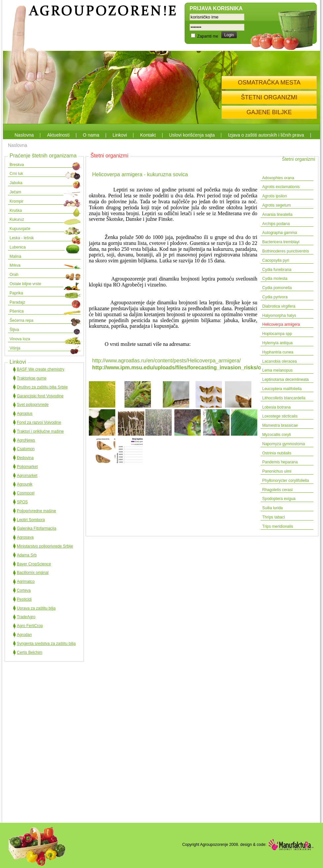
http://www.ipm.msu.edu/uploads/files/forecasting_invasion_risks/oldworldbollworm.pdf (203, 367)
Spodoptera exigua (279, 499)
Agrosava (25, 537)
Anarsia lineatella (277, 215)
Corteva (24, 590)
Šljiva (14, 330)
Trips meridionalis (278, 526)
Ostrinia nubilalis (277, 453)
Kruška (16, 211)
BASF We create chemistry (41, 369)
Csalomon (26, 449)
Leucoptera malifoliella (282, 389)
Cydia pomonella (277, 288)
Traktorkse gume (32, 378)
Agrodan (24, 635)
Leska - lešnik (22, 238)
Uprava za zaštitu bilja (36, 608)
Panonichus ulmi (277, 471)
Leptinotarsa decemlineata (286, 380)
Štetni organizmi (299, 159)
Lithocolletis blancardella (284, 398)
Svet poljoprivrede (33, 405)
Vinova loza (20, 339)
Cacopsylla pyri (276, 260)
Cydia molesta (275, 279)
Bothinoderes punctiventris (286, 251)
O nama (91, 135)
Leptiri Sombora (31, 520)
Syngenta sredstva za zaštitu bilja (46, 644)
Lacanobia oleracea (280, 361)
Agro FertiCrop (30, 626)
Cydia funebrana (277, 270)
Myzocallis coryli (277, 435)
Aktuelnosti (58, 135)
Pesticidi (24, 599)
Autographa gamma (280, 233)
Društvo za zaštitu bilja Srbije (42, 387)
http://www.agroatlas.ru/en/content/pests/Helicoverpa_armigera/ (166, 361)
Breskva (17, 165)
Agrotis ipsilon (275, 196)
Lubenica (18, 247)
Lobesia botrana (276, 407)
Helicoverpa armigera (281, 324)
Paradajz (17, 302)
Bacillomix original (33, 573)
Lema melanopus (277, 370)
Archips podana (276, 224)
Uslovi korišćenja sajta (192, 135)
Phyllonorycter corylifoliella (286, 481)
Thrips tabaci (274, 517)
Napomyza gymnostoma (284, 444)
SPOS (22, 502)
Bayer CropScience (34, 564)
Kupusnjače (20, 229)
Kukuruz (17, 219)
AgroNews (26, 440)
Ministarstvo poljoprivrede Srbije (45, 546)
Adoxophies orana (278, 178)
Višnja (15, 348)
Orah (14, 275)
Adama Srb (27, 555)
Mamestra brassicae (280, 425)
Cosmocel (26, 493)
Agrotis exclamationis (281, 187)
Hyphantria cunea (278, 352)
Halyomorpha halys (279, 316)
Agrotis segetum (277, 205)
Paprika (16, 293)
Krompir (17, 201)
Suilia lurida (272, 508)
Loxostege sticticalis (280, 416)
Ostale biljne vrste (25, 284)
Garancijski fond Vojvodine (40, 396)
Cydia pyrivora (275, 297)
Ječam (15, 192)
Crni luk (16, 174)
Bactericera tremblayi (281, 242)
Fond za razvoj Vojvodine (39, 422)
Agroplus (25, 414)
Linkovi (120, 135)
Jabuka (16, 183)
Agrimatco (26, 582)
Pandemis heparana (280, 462)
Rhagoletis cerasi (277, 490)
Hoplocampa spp (277, 334)
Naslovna (24, 135)
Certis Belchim (30, 652)
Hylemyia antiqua (277, 343)
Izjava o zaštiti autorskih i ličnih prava (266, 135)
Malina (15, 256)
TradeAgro (26, 617)
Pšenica (17, 311)
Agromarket (27, 476)
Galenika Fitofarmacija (36, 528)
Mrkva (15, 265)
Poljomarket (27, 467)
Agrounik (25, 484)
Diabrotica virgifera (279, 306)
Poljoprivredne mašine (36, 511)
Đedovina (25, 458)
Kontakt (148, 135)
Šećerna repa (21, 320)
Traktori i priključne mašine (40, 431)
